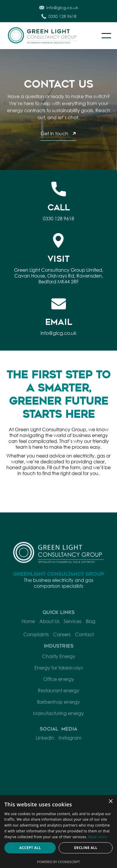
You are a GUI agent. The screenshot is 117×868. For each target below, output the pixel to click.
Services (73, 628)
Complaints (36, 642)
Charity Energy (59, 663)
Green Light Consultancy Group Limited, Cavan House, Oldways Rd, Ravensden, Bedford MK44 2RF (59, 276)
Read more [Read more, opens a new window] (97, 837)
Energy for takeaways (59, 675)
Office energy (59, 686)
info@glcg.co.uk (58, 333)
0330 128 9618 (58, 218)
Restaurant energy (59, 698)
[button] (106, 36)
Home (28, 628)
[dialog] (58, 832)
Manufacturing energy (58, 720)
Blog (91, 628)
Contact (84, 642)
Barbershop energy (58, 709)
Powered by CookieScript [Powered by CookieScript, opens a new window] (58, 862)
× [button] (110, 802)
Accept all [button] (30, 848)
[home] (50, 36)
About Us (49, 628)
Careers (62, 642)
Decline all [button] (86, 848)
